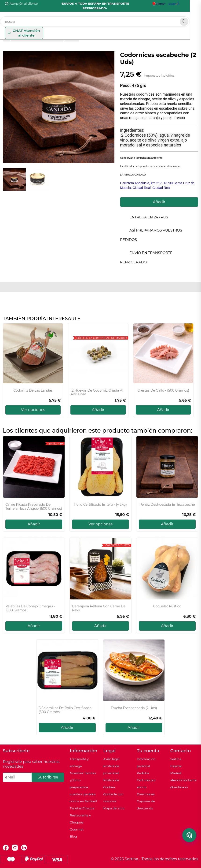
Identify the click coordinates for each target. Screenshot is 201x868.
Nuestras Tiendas (83, 773)
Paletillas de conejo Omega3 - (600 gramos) (30, 608)
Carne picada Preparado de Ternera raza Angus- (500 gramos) (34, 507)
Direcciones (146, 794)
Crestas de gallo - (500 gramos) (163, 391)
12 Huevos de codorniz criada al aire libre (97, 393)
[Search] (195, 17)
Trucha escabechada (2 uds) (134, 708)
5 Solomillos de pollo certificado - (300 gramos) (66, 710)
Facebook (6, 848)
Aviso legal (111, 759)
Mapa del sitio (114, 808)
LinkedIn (24, 848)
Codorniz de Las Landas (33, 391)
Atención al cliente (24, 4)
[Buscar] (100, 17)
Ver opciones (33, 410)
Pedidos (143, 773)
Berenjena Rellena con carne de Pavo (99, 608)
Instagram (15, 848)
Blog (73, 836)
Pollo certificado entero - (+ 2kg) (100, 505)
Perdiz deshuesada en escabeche (167, 505)
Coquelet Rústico (167, 606)
